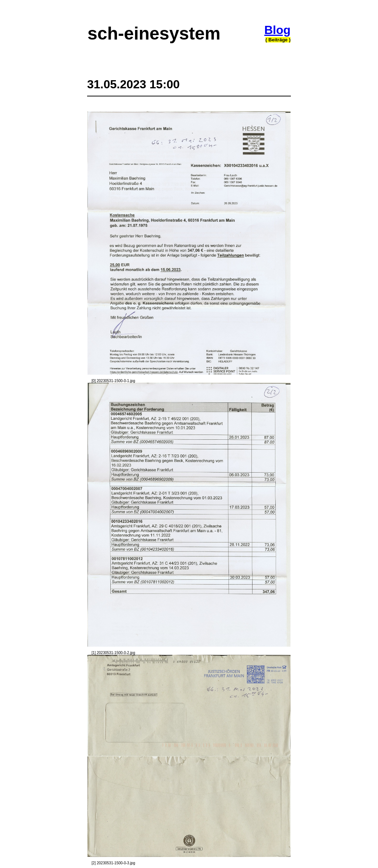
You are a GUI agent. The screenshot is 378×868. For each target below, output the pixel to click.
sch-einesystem (154, 33)
